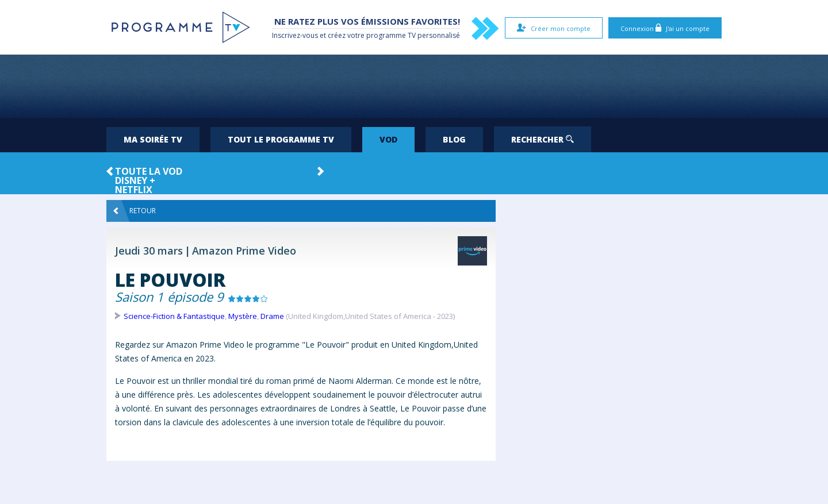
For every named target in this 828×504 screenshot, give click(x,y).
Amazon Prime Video (244, 251)
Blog (454, 139)
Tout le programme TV (281, 139)
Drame (272, 316)
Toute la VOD (149, 171)
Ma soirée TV (153, 139)
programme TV (391, 35)
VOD (388, 139)
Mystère (243, 316)
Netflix (134, 190)
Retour (135, 211)
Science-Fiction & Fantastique (174, 316)
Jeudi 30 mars (149, 251)
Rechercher (543, 139)
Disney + (135, 180)
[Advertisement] (414, 86)
